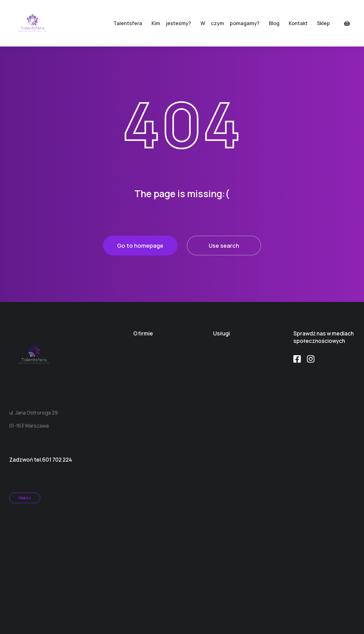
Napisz (25, 498)
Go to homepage (140, 246)
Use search (224, 246)
